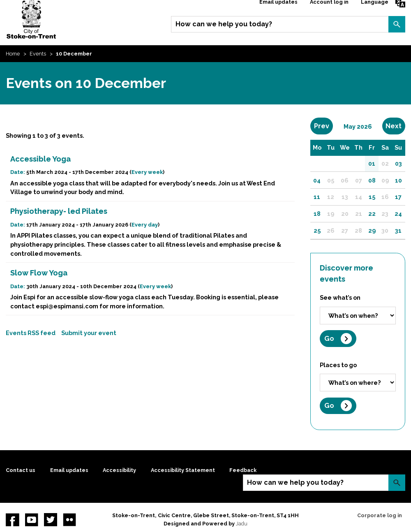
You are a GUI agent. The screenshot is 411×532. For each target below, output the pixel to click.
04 (317, 180)
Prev (323, 126)
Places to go (338, 365)
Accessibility (119, 470)
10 (398, 180)
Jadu (242, 524)
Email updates (69, 470)
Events (38, 54)
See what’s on (340, 297)
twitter (51, 520)
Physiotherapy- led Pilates (59, 211)
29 (372, 230)
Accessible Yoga (40, 159)
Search (397, 24)
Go (329, 339)
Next (395, 126)
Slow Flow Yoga (39, 273)
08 (372, 180)
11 (317, 197)
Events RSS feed (31, 333)
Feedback (243, 470)
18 (317, 214)
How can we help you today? (224, 24)
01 (372, 163)
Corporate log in (380, 515)
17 (398, 197)
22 (372, 214)
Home (13, 54)
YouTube (32, 520)
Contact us (21, 470)
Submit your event (89, 333)
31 (398, 230)
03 (398, 163)
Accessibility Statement (183, 470)
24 (398, 214)
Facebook (12, 520)
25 (317, 230)
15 (372, 197)
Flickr (69, 520)
